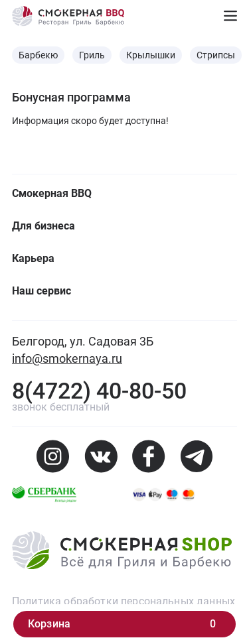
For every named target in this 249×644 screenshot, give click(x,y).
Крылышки (151, 55)
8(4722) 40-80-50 (99, 391)
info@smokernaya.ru (67, 358)
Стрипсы (216, 55)
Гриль (92, 55)
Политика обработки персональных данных (124, 601)
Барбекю (38, 55)
